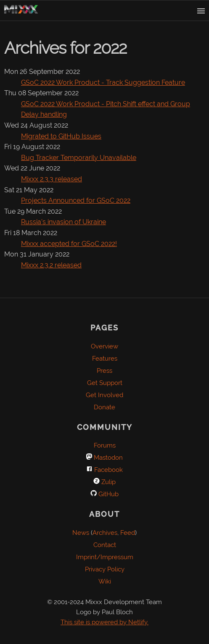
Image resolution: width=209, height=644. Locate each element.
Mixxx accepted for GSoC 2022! (69, 244)
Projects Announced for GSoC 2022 (76, 200)
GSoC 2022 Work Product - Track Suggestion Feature (103, 82)
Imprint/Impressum (105, 557)
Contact (105, 545)
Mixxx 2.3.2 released (51, 265)
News (81, 533)
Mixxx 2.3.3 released (52, 179)
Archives (105, 533)
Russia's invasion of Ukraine (63, 222)
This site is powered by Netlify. (104, 622)
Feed (128, 533)
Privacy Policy (105, 569)
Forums (105, 445)
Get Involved (104, 395)
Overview (104, 346)
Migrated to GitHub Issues (61, 136)
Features (105, 359)
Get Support (105, 383)
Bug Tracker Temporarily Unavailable (79, 158)
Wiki (105, 581)
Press (104, 371)
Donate (104, 407)
